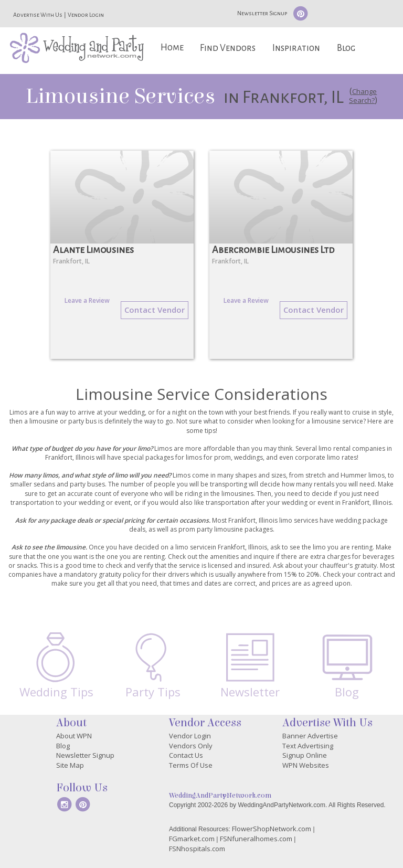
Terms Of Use (191, 765)
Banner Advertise (310, 736)
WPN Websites (306, 765)
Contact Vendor (155, 310)
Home (172, 47)
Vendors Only (191, 746)
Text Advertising (308, 746)
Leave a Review (87, 300)
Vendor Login (86, 15)
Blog (346, 48)
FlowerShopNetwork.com (272, 829)
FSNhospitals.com (197, 849)
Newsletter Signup (262, 13)
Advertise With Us (38, 15)
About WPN (74, 736)
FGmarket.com (192, 839)
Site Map (70, 765)
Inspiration (296, 48)
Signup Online (305, 755)
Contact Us (186, 755)
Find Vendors (228, 48)
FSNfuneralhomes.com (256, 839)
